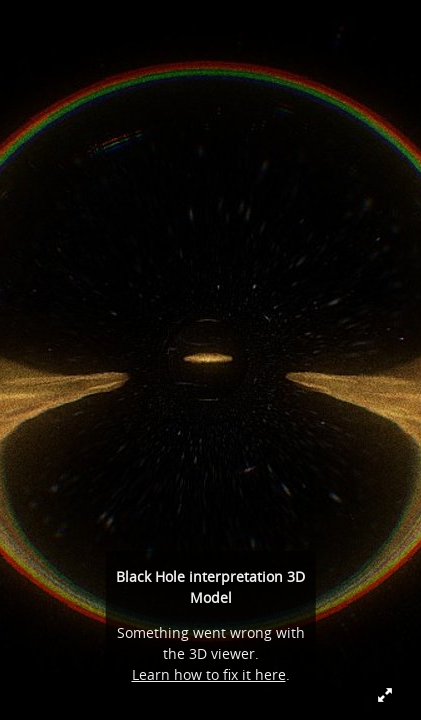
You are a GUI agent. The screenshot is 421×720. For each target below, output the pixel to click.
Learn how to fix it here (209, 674)
